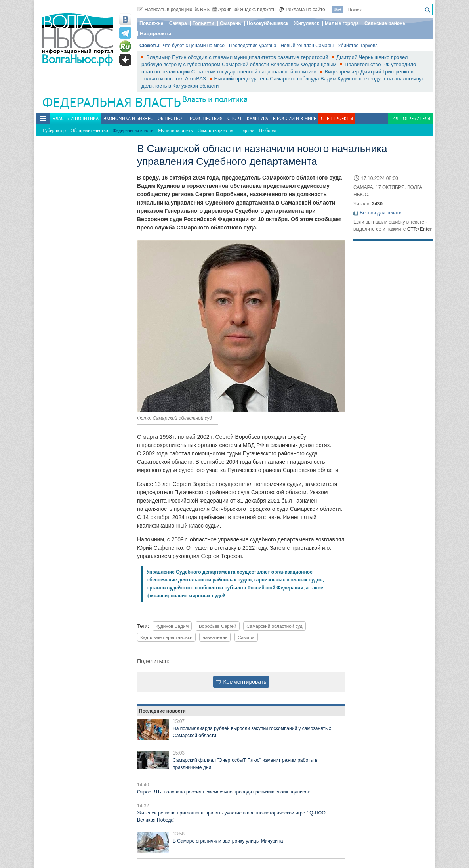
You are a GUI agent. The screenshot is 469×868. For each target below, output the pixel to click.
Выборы (267, 130)
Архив (222, 10)
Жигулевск (307, 23)
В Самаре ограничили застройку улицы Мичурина (228, 841)
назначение (215, 637)
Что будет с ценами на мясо (194, 46)
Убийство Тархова (358, 46)
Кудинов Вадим (172, 626)
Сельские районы (386, 23)
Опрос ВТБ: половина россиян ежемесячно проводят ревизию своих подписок (223, 792)
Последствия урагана (253, 46)
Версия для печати (380, 213)
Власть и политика (215, 99)
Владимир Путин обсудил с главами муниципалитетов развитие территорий (238, 57)
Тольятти (203, 23)
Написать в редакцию (165, 10)
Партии (247, 130)
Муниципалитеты (176, 130)
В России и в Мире (295, 118)
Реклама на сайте (302, 10)
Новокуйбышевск (268, 23)
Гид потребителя (410, 118)
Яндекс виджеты (255, 10)
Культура (257, 118)
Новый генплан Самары (307, 46)
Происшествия (205, 118)
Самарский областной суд (274, 626)
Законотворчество (216, 130)
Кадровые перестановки (166, 637)
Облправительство (89, 130)
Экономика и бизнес (128, 118)
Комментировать (241, 682)
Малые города (342, 23)
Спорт (235, 118)
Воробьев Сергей (218, 626)
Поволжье (151, 23)
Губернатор (54, 130)
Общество (170, 118)
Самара (178, 23)
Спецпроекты (337, 118)
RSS (202, 10)
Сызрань (231, 23)
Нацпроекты (156, 33)
